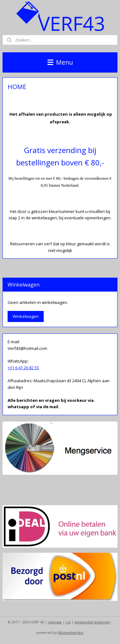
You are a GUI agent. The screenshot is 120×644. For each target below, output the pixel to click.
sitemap (55, 622)
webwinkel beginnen (92, 622)
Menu (60, 62)
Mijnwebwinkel (71, 632)
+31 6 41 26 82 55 (23, 368)
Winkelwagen (26, 316)
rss (68, 622)
